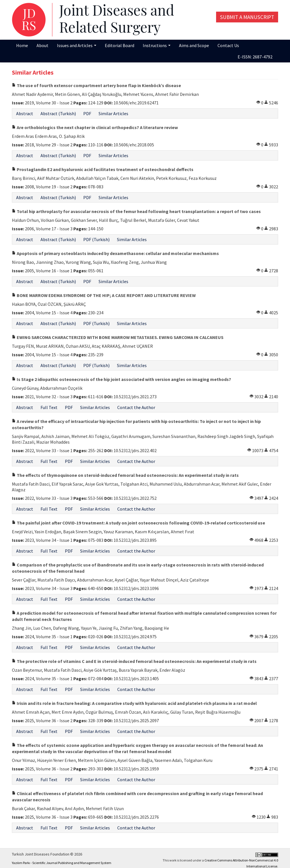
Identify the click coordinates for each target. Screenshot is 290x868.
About (42, 45)
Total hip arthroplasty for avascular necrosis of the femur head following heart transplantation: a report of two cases (136, 211)
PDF (87, 113)
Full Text (49, 407)
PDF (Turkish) (96, 239)
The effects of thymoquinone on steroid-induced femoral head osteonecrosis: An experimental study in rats (125, 475)
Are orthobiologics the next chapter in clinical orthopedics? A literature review (95, 127)
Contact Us (228, 45)
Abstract (25, 113)
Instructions (157, 45)
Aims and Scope (194, 45)
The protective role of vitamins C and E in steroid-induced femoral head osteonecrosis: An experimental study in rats (134, 661)
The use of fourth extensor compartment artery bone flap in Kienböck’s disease (96, 85)
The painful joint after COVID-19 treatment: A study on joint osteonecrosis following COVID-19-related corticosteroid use (138, 523)
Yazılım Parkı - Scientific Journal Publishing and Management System (62, 863)
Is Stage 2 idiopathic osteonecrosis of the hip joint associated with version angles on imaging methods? (121, 379)
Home (22, 45)
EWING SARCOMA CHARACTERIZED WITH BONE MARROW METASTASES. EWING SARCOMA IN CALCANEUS (118, 337)
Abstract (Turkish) (58, 113)
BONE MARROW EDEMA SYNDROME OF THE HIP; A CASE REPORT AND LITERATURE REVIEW (104, 295)
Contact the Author (136, 407)
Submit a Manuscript (247, 17)
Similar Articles (113, 113)
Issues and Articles (77, 45)
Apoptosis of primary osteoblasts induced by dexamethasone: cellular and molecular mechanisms (115, 253)
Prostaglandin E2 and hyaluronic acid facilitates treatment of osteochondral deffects (103, 169)
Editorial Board (120, 45)
